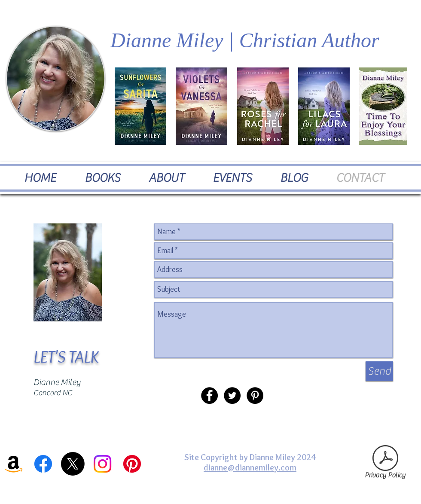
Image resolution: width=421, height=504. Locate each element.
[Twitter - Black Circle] (232, 396)
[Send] (379, 371)
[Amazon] (14, 464)
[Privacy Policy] (385, 464)
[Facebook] (43, 464)
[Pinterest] (132, 464)
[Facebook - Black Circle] (209, 396)
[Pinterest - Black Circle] (255, 396)
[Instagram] (102, 464)
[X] (73, 464)
